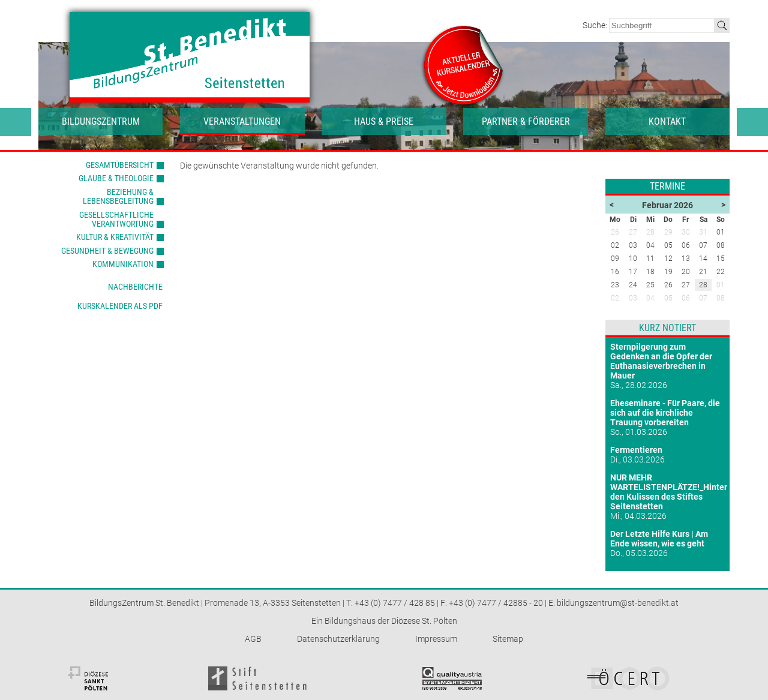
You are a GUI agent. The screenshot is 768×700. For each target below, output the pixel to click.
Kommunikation (123, 264)
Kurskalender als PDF (120, 306)
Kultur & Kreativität (115, 237)
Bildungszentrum (101, 121)
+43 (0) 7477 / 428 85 (395, 603)
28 (703, 285)
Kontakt (667, 121)
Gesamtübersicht (120, 165)
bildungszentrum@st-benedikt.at (618, 603)
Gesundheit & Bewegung (107, 251)
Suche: (596, 25)
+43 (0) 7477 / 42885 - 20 (496, 603)
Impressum (436, 639)
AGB (253, 639)
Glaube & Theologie (116, 178)
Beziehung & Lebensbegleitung (118, 196)
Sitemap (508, 639)
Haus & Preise (384, 121)
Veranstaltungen (242, 121)
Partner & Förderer (526, 121)
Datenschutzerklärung (338, 639)
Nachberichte (135, 287)
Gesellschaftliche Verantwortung (116, 219)
